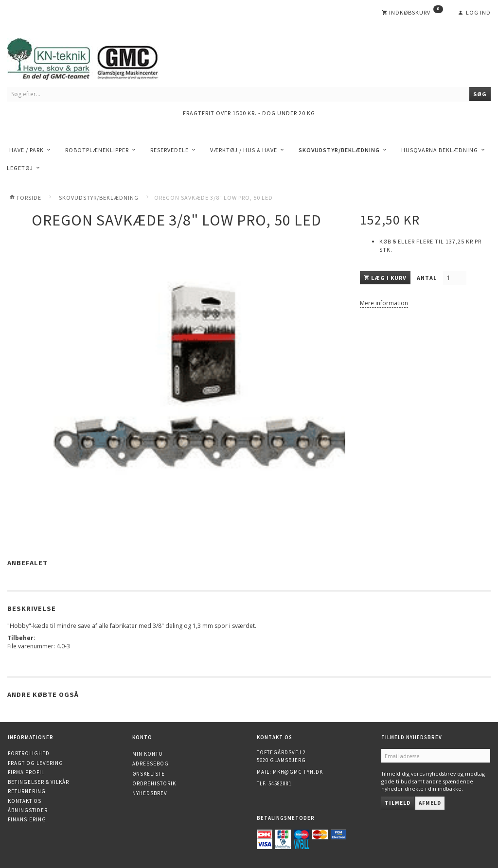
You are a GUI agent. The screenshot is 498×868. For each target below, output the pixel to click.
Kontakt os (25, 801)
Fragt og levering (36, 763)
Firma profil (26, 772)
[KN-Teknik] (95, 57)
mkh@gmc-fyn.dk (298, 772)
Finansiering (27, 819)
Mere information (384, 303)
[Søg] (480, 94)
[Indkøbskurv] (412, 13)
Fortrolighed (29, 753)
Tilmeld (398, 803)
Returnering (27, 791)
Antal (427, 278)
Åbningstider (28, 810)
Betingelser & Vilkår (38, 782)
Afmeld (430, 803)
